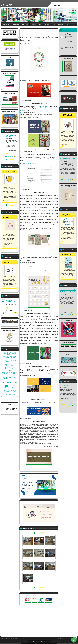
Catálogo (48, 24)
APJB (7, 368)
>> (7, 153)
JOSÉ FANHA (9, 356)
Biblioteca (16, 24)
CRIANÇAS (12, 380)
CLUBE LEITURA (13, 364)
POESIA (14, 374)
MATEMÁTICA (14, 389)
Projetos (34, 24)
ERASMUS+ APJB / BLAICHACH (66, 215)
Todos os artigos (8, 157)
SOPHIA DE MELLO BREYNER (10, 354)
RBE (16, 359)
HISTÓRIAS (14, 355)
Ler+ (40, 24)
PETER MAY (15, 363)
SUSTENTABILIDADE (7, 363)
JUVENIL (15, 356)
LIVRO (9, 389)
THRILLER (5, 360)
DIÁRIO (5, 355)
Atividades (6, 262)
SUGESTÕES (14, 372)
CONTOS (4, 390)
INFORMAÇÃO (6, 388)
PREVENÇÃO (12, 386)
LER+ (14, 394)
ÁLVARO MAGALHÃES (8, 393)
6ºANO (10, 394)
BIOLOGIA (11, 359)
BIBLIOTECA (8, 358)
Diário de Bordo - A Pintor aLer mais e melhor (67, 116)
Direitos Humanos (43, 106)
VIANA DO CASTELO (10, 375)
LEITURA (4, 389)
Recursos (25, 24)
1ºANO (8, 392)
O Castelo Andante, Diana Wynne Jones (68, 159)
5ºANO (6, 394)
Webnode (43, 642)
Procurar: (57, 6)
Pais (54, 24)
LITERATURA (13, 388)
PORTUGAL (7, 379)
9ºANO (14, 352)
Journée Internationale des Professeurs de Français (68, 291)
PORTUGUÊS (11, 390)
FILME (4, 356)
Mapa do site (61, 638)
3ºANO (15, 392)
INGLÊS (8, 362)
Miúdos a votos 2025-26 (9, 171)
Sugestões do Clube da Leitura (11, 301)
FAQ (67, 24)
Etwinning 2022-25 (66, 255)
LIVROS (15, 377)
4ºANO (15, 393)
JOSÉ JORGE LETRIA (7, 377)
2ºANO (12, 392)
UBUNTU (8, 372)
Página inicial (7, 24)
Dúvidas (61, 24)
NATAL (9, 355)
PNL (6, 386)
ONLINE (15, 360)
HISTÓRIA (6, 352)
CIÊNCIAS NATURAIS (10, 366)
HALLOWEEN (5, 371)
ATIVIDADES (10, 383)
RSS (69, 638)
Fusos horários (65, 386)
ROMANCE (14, 376)
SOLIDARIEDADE (7, 376)
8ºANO (10, 352)
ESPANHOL (6, 364)
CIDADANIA (14, 369)
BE (10, 371)
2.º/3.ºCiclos (6, 217)
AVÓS (12, 362)
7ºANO (10, 360)
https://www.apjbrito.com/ (31, 163)
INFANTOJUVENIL (7, 374)
